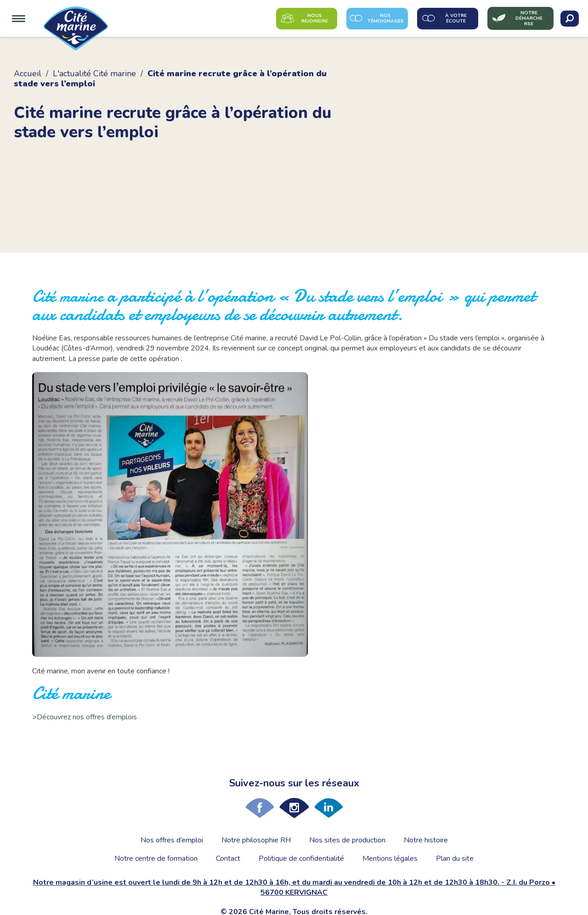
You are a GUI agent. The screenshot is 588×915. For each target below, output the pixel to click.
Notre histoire (426, 840)
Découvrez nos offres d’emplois (87, 717)
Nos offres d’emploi (172, 840)
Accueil (28, 73)
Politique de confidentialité (301, 859)
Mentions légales (390, 859)
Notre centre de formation (156, 859)
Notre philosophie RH (256, 840)
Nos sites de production (347, 840)
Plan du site (455, 859)
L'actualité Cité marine (94, 73)
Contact (228, 859)
